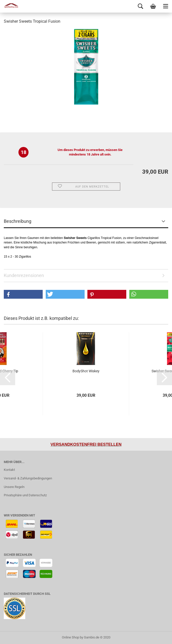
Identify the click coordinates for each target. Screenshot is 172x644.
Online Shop (70, 637)
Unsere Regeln (14, 487)
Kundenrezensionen (24, 275)
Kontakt (9, 470)
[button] (23, 294)
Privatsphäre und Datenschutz (25, 495)
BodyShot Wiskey (86, 371)
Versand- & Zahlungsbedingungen (28, 478)
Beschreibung (18, 221)
